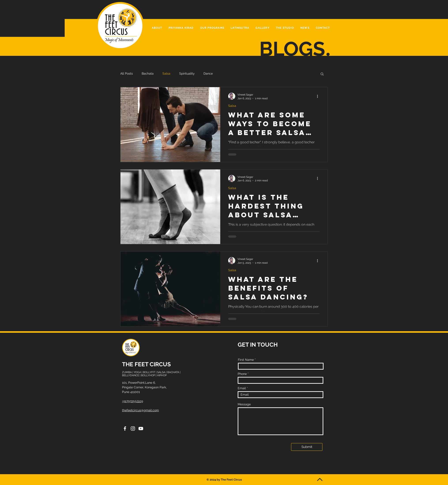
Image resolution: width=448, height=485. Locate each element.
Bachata (148, 73)
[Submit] (307, 447)
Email (242, 388)
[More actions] (319, 96)
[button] (212, 28)
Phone (242, 374)
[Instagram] (133, 429)
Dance (208, 73)
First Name (246, 360)
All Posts (127, 73)
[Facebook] (125, 429)
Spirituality (187, 73)
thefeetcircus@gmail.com (140, 410)
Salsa (166, 73)
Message (244, 404)
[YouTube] (141, 429)
